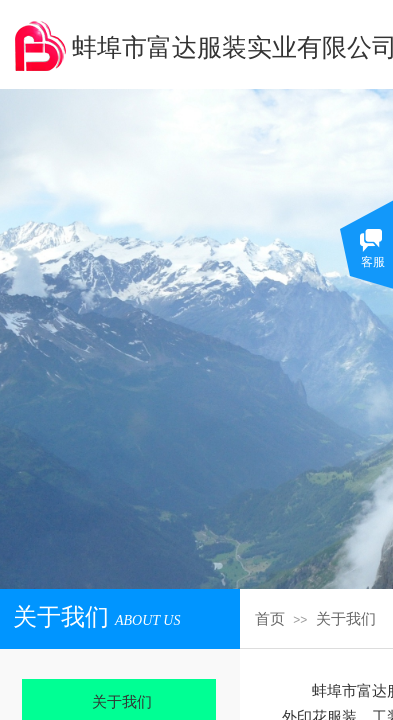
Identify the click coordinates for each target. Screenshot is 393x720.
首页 (270, 619)
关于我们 (346, 619)
